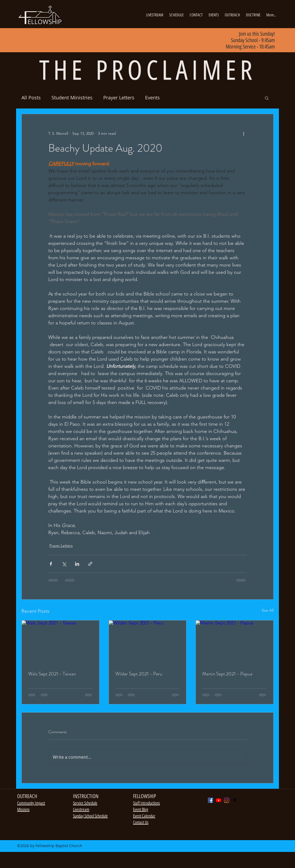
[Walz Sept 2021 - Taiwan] (60, 642)
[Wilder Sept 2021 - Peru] (148, 642)
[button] (267, 98)
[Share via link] (90, 564)
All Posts (31, 98)
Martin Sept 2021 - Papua (227, 674)
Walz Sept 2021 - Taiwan (52, 674)
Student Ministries (72, 98)
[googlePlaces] (235, 800)
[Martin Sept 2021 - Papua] (235, 642)
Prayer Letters (119, 98)
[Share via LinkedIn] (77, 564)
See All (268, 610)
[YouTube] (219, 800)
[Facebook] (211, 800)
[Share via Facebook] (51, 564)
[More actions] (244, 133)
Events (152, 98)
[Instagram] (227, 800)
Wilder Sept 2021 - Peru (139, 674)
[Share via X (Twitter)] (64, 564)
